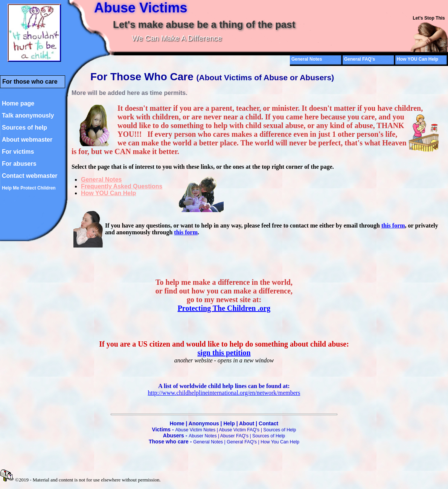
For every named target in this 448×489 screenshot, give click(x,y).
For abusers (19, 164)
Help (229, 423)
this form (393, 225)
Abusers (174, 436)
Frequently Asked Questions (122, 186)
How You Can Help (280, 442)
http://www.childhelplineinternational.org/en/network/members (224, 393)
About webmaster (27, 140)
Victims (162, 429)
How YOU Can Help (418, 59)
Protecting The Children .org (224, 308)
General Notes (307, 59)
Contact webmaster (30, 176)
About (247, 423)
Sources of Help (280, 430)
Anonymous (204, 423)
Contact (268, 423)
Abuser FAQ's (234, 436)
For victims (18, 152)
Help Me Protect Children (29, 188)
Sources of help (24, 128)
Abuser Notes (203, 436)
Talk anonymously (28, 115)
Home (177, 423)
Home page (18, 103)
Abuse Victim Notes (196, 430)
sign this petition (224, 353)
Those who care (169, 442)
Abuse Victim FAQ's (239, 430)
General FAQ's (360, 59)
